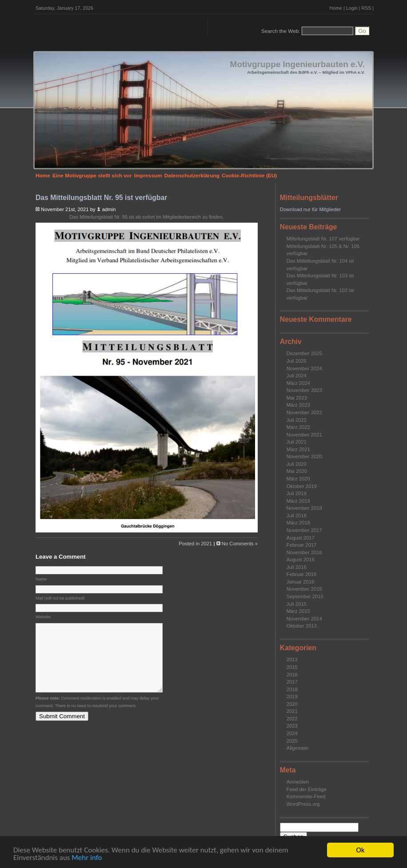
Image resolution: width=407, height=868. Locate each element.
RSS (366, 8)
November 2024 (304, 368)
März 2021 (298, 449)
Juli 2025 (297, 361)
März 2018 (298, 523)
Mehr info (87, 858)
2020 (292, 704)
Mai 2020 (297, 471)
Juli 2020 (297, 464)
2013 (292, 660)
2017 (292, 682)
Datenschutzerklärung (192, 176)
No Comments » (240, 544)
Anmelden (298, 782)
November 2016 (304, 552)
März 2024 (298, 383)
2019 (292, 696)
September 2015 (305, 596)
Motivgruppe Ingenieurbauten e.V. (297, 64)
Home (336, 8)
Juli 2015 (297, 604)
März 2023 (298, 405)
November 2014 (304, 619)
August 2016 (301, 560)
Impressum (148, 176)
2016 (292, 675)
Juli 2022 (297, 420)
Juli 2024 (297, 376)
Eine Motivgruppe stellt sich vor (92, 176)
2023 (292, 726)
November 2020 (304, 456)
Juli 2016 (297, 567)
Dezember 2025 (304, 353)
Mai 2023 (297, 398)
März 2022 (298, 427)
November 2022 (304, 412)
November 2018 (304, 508)
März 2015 (298, 611)
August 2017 (301, 538)
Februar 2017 (301, 545)
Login (352, 8)
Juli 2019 (297, 493)
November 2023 (304, 390)
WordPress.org (303, 804)
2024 (292, 733)
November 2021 (304, 435)
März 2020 (298, 479)
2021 (292, 711)
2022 (292, 719)
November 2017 (304, 530)
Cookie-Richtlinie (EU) (249, 176)
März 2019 (298, 501)
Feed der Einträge (307, 789)
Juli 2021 (297, 442)
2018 (292, 689)
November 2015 (304, 589)
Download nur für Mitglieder (310, 209)
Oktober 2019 (302, 486)
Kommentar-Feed (306, 796)
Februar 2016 (301, 574)
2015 (292, 667)
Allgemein (297, 748)
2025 (292, 741)
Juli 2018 (297, 516)
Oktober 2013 (302, 626)
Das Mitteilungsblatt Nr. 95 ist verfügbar (101, 198)
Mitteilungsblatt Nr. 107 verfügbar (323, 239)
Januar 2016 (300, 582)
